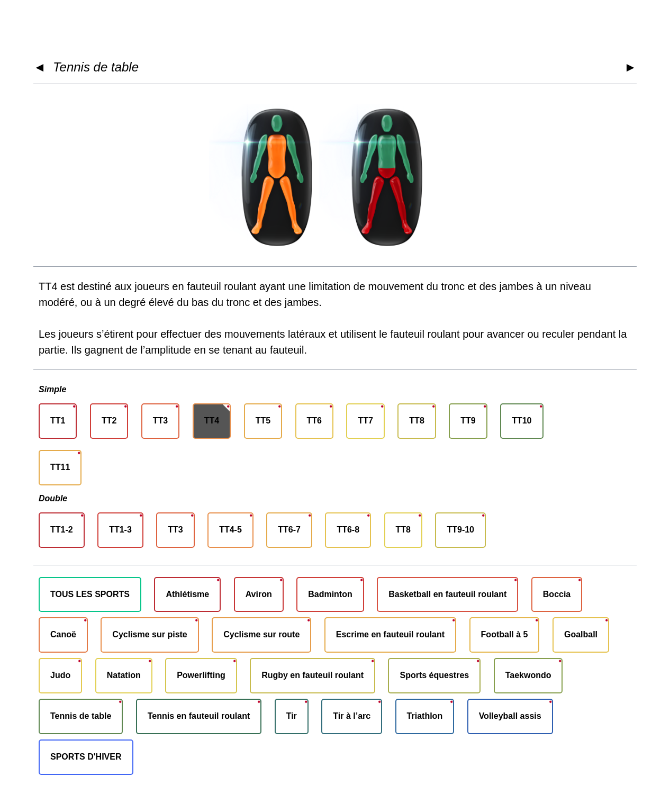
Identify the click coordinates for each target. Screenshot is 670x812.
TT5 (263, 421)
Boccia (557, 594)
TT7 (365, 421)
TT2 (109, 421)
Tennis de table (96, 67)
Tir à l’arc (352, 716)
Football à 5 (505, 634)
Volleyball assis (510, 716)
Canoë (63, 634)
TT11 (60, 467)
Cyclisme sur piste (150, 634)
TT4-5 (230, 530)
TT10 (522, 421)
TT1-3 (120, 530)
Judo (60, 675)
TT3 (160, 421)
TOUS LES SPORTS (90, 594)
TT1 (58, 421)
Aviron (259, 594)
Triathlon (425, 716)
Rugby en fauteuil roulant (313, 675)
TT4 (212, 421)
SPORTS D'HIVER (86, 757)
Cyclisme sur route (261, 634)
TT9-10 (460, 530)
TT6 (314, 421)
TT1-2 (62, 530)
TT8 (417, 421)
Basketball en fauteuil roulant (447, 594)
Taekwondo (528, 675)
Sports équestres (434, 675)
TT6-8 (348, 530)
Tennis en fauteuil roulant (199, 716)
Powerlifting (201, 675)
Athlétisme (187, 594)
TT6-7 (289, 530)
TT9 (468, 421)
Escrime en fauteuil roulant (390, 634)
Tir (292, 716)
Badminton (330, 594)
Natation (124, 675)
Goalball (581, 634)
